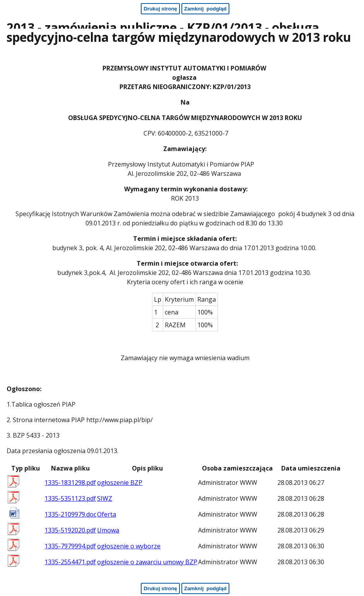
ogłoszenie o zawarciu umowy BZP (147, 562)
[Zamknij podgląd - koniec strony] (205, 588)
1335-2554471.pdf (70, 562)
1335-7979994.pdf (70, 546)
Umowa (108, 530)
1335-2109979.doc (70, 514)
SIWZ (105, 498)
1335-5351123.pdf (70, 498)
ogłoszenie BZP (120, 483)
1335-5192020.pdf (70, 530)
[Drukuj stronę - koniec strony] (160, 588)
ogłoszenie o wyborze (129, 546)
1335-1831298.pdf (70, 483)
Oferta (107, 514)
